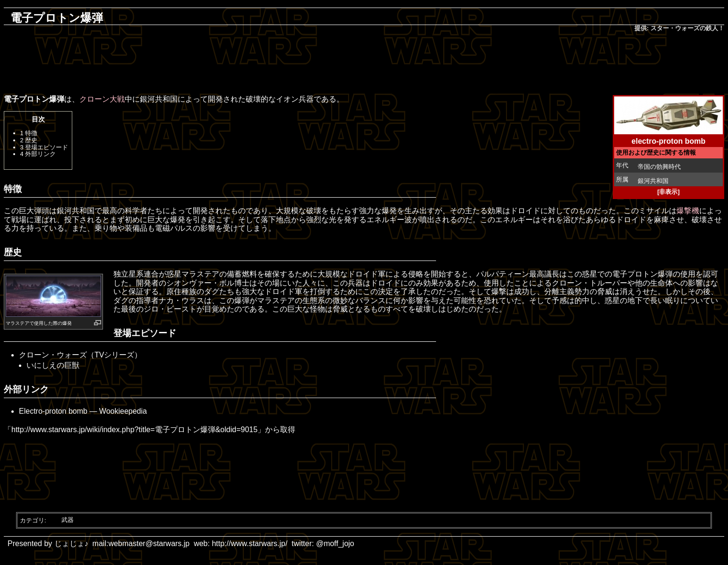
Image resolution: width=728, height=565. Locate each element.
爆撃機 (688, 211)
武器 (68, 520)
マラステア (17, 323)
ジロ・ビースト (170, 309)
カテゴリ (32, 520)
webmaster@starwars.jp (149, 543)
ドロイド (525, 211)
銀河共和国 (653, 181)
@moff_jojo (335, 543)
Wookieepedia (123, 411)
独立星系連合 (136, 274)
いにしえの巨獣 (53, 365)
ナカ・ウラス (181, 300)
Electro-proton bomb (53, 411)
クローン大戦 (102, 99)
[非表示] (668, 192)
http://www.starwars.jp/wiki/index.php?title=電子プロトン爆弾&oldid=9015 (134, 430)
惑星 (174, 274)
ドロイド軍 (367, 274)
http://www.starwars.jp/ (249, 543)
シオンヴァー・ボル (200, 283)
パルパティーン (503, 274)
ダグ (212, 291)
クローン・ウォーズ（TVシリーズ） (80, 355)
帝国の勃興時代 (659, 167)
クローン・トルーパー (590, 283)
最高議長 (544, 274)
